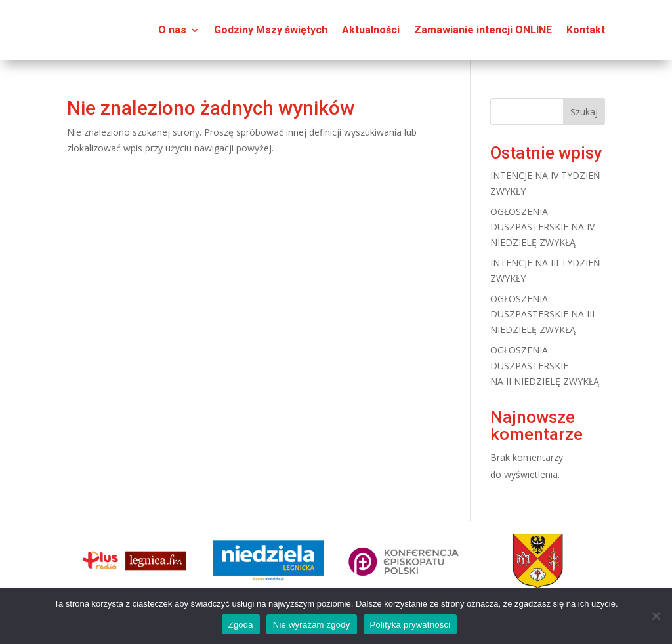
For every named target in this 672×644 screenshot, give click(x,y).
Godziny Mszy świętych (271, 30)
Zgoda (241, 625)
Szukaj (584, 112)
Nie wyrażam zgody (312, 625)
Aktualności (371, 30)
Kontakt (586, 30)
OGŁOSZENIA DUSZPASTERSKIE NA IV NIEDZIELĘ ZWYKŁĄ (542, 227)
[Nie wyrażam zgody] (656, 616)
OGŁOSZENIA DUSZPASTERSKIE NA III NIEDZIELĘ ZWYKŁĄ (542, 314)
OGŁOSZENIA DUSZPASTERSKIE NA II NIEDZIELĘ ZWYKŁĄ (545, 366)
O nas (172, 30)
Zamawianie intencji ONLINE (483, 30)
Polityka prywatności (410, 625)
